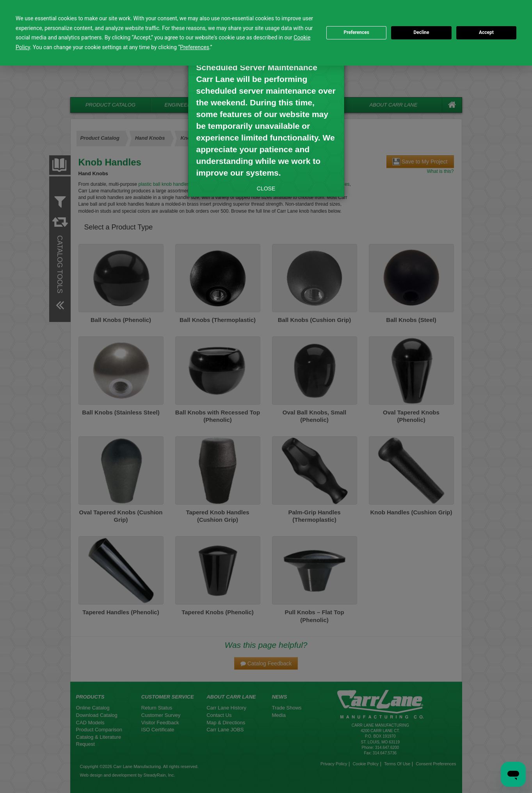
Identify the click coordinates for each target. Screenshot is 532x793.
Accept (486, 32)
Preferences (356, 32)
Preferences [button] (195, 47)
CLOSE (266, 188)
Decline (421, 32)
